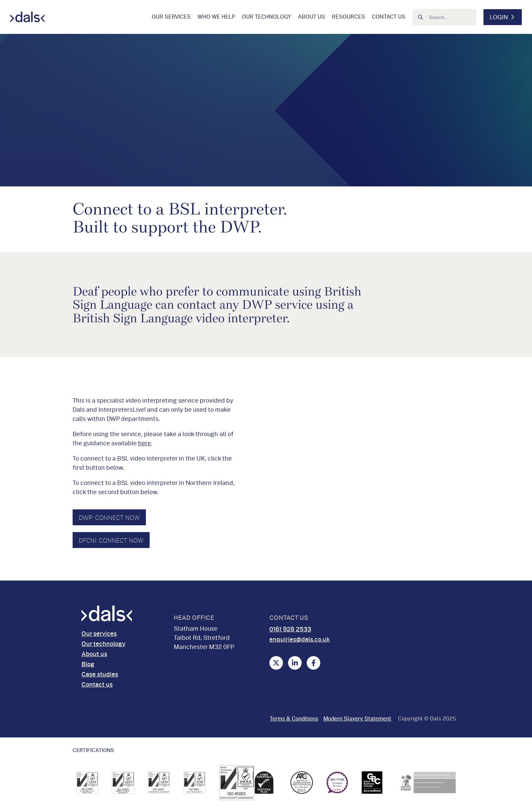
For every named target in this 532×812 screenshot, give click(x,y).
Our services (171, 17)
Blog (88, 664)
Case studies (100, 674)
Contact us (389, 17)
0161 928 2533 (290, 629)
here (145, 443)
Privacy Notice (396, 669)
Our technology (267, 17)
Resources (348, 17)
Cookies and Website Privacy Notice (405, 647)
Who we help (216, 17)
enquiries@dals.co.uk (300, 639)
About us (311, 17)
